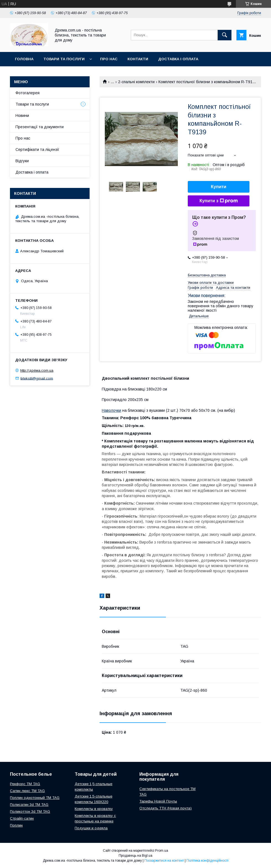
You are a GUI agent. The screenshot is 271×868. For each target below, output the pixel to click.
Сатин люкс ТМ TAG (27, 791)
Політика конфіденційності (207, 861)
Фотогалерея (28, 93)
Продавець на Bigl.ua (135, 856)
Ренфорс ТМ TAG (25, 784)
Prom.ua (162, 851)
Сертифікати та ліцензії (37, 150)
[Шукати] (225, 35)
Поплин (16, 825)
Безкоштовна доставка (207, 275)
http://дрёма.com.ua (37, 370)
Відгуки (22, 161)
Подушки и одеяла (91, 828)
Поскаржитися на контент (164, 861)
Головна (24, 59)
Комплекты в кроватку (94, 809)
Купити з (218, 201)
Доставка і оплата (178, 59)
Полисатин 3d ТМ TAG (29, 805)
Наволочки (111, 410)
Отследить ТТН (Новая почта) (166, 808)
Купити (219, 187)
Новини (22, 116)
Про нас (109, 59)
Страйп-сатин (22, 818)
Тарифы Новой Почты (158, 801)
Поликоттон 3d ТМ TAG (30, 811)
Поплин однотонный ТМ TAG (35, 798)
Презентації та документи (40, 127)
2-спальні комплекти (136, 82)
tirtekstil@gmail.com (37, 378)
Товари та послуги (64, 59)
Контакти (138, 59)
